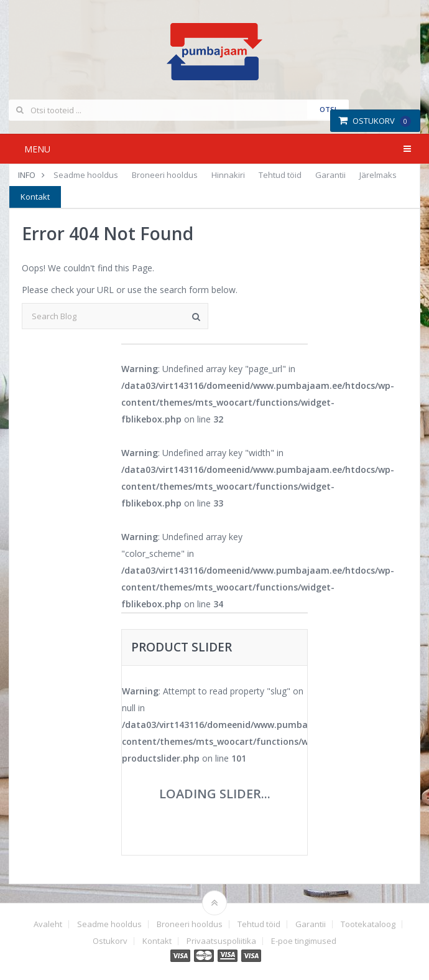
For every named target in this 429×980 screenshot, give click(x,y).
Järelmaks (378, 175)
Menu (37, 149)
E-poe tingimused (304, 941)
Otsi (328, 109)
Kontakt (35, 197)
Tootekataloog (368, 924)
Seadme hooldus (86, 175)
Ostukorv (375, 121)
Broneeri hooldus (165, 175)
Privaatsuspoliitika (221, 941)
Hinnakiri (228, 175)
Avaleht (48, 924)
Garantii (330, 175)
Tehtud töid (280, 175)
